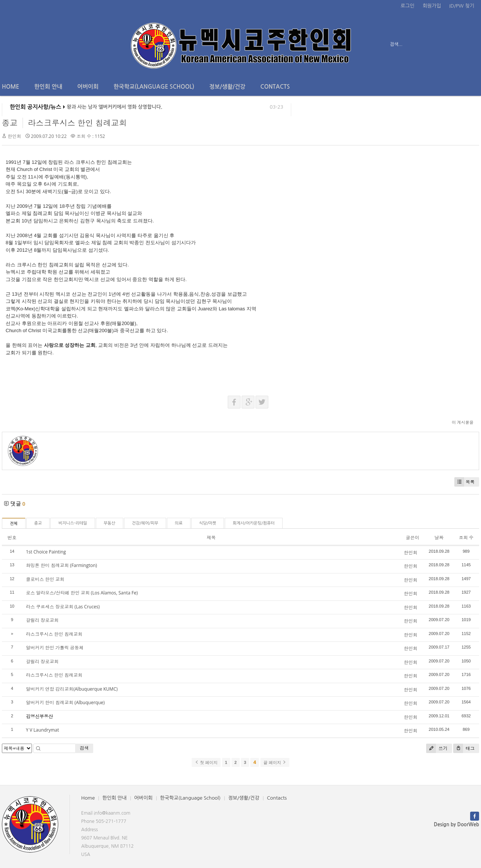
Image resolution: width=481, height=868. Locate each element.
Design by (457, 825)
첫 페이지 (206, 762)
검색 (84, 748)
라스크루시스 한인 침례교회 (77, 123)
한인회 (14, 136)
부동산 (110, 523)
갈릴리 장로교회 (42, 620)
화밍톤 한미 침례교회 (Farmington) (61, 565)
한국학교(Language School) (154, 87)
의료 (179, 523)
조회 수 (466, 538)
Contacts (275, 87)
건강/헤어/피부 (145, 523)
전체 (14, 524)
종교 (10, 123)
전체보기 (23, 44)
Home (11, 87)
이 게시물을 (463, 422)
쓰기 (437, 748)
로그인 (408, 6)
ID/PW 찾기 (462, 6)
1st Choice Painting (46, 552)
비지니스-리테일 (73, 523)
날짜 (439, 538)
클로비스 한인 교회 (45, 579)
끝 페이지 (275, 762)
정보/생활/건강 (227, 87)
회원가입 (432, 6)
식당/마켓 (208, 523)
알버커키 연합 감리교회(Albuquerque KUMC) (72, 689)
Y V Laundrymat (42, 730)
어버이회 (88, 87)
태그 (464, 748)
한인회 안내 (48, 87)
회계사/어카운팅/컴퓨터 (254, 523)
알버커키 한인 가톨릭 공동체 (55, 648)
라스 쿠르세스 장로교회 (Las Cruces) (63, 607)
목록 (464, 482)
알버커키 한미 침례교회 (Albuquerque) (65, 702)
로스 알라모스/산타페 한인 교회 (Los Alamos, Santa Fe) (82, 593)
